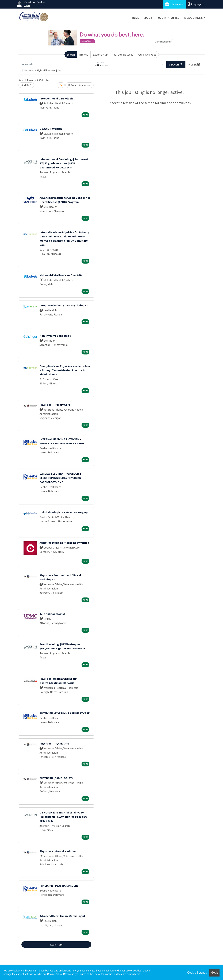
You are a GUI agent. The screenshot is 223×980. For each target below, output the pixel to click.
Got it (214, 973)
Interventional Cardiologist (57, 98)
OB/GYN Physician (51, 129)
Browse (84, 55)
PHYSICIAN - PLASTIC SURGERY (59, 886)
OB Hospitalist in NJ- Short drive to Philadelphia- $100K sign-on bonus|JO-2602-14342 (64, 817)
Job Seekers (174, 4)
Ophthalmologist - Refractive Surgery (64, 512)
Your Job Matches (123, 55)
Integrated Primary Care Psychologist (64, 305)
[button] (194, 64)
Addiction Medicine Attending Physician (64, 543)
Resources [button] (193, 18)
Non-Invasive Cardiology (55, 336)
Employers (196, 4)
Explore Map (100, 55)
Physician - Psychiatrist (54, 743)
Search (71, 55)
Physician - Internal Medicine (58, 851)
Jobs (148, 18)
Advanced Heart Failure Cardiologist (62, 916)
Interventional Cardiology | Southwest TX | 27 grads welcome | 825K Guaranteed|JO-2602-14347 (64, 163)
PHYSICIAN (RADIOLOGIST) (56, 778)
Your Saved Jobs (147, 55)
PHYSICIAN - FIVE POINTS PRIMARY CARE (65, 713)
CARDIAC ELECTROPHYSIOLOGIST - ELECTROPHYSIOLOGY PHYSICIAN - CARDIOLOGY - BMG (61, 478)
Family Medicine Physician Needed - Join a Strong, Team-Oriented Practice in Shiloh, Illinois (65, 370)
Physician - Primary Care (55, 405)
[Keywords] (56, 64)
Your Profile (169, 18)
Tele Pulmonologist (52, 614)
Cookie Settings (197, 973)
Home (135, 18)
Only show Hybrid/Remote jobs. (43, 70)
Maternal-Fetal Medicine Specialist (61, 275)
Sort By (25, 85)
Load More (56, 944)
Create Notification (79, 85)
